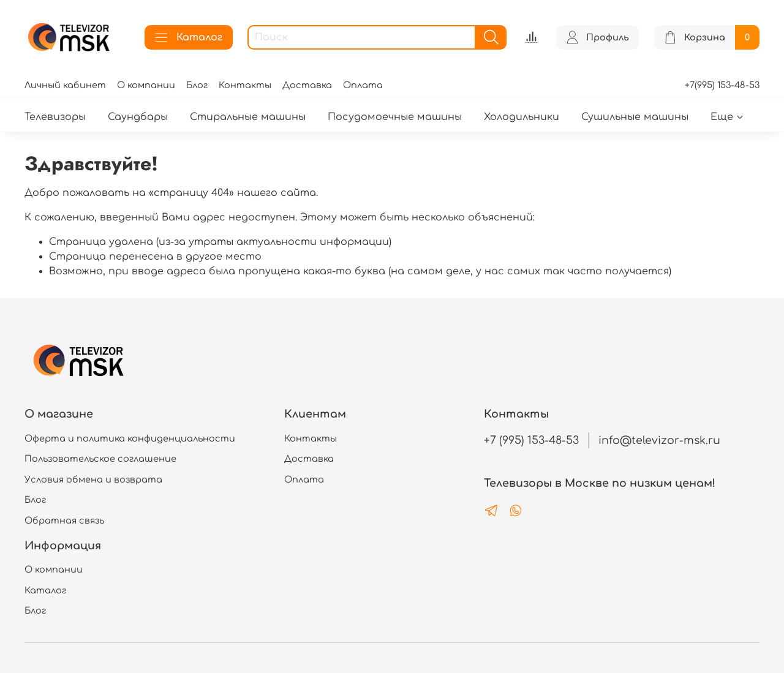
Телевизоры (55, 117)
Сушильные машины (635, 117)
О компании (146, 85)
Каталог (189, 37)
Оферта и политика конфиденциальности (130, 438)
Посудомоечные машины (395, 117)
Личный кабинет (65, 85)
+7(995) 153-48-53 (722, 85)
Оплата (363, 85)
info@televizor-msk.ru (659, 440)
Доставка (307, 85)
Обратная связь (64, 521)
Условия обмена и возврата (93, 479)
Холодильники (522, 117)
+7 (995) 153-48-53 (531, 440)
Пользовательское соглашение (100, 459)
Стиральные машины (248, 117)
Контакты (245, 85)
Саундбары (138, 117)
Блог (197, 85)
